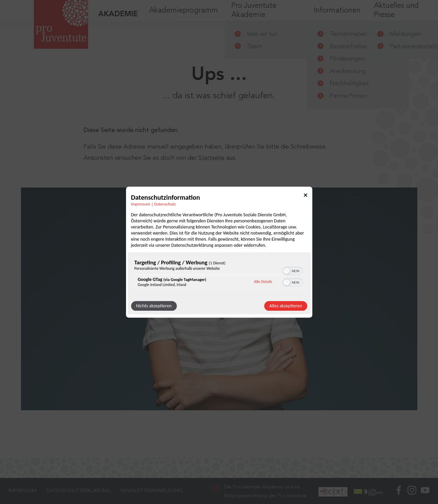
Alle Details (263, 282)
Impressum (22, 491)
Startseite (212, 158)
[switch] (293, 270)
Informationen (337, 17)
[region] (219, 275)
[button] (287, 271)
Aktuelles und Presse (396, 17)
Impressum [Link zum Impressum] (141, 204)
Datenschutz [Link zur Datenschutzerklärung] (165, 204)
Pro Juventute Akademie (254, 17)
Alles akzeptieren (286, 306)
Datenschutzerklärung (78, 491)
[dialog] (219, 252)
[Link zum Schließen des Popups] (306, 196)
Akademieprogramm (183, 17)
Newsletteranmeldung (152, 491)
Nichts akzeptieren (154, 306)
